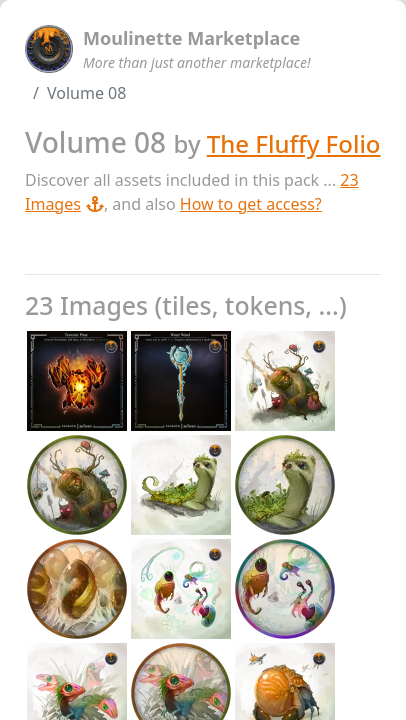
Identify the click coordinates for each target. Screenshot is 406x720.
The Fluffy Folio (294, 143)
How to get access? (251, 204)
